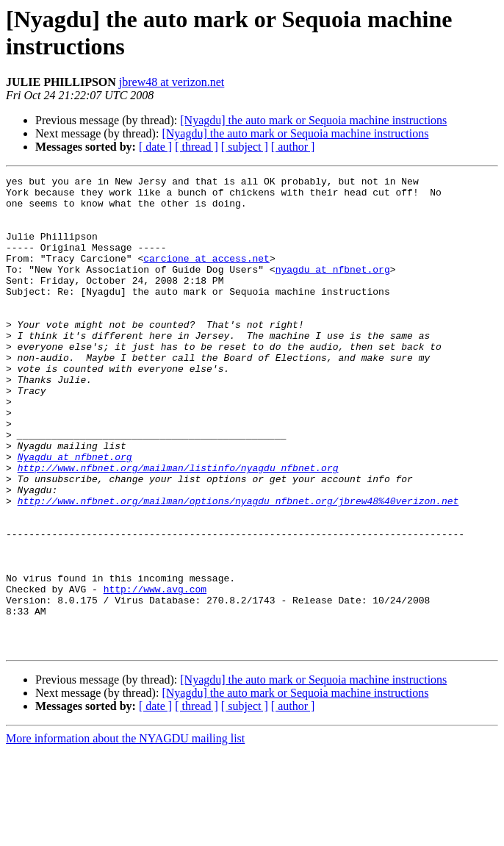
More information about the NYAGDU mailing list (125, 833)
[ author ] (293, 147)
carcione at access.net (206, 276)
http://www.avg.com (155, 673)
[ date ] (155, 147)
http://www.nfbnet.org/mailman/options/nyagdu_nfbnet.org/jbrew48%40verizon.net (238, 567)
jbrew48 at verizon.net (172, 82)
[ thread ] (197, 147)
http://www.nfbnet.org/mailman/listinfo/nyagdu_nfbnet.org (178, 527)
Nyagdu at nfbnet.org (75, 514)
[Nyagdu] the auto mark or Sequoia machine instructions (313, 120)
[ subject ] (245, 147)
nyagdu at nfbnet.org (333, 289)
